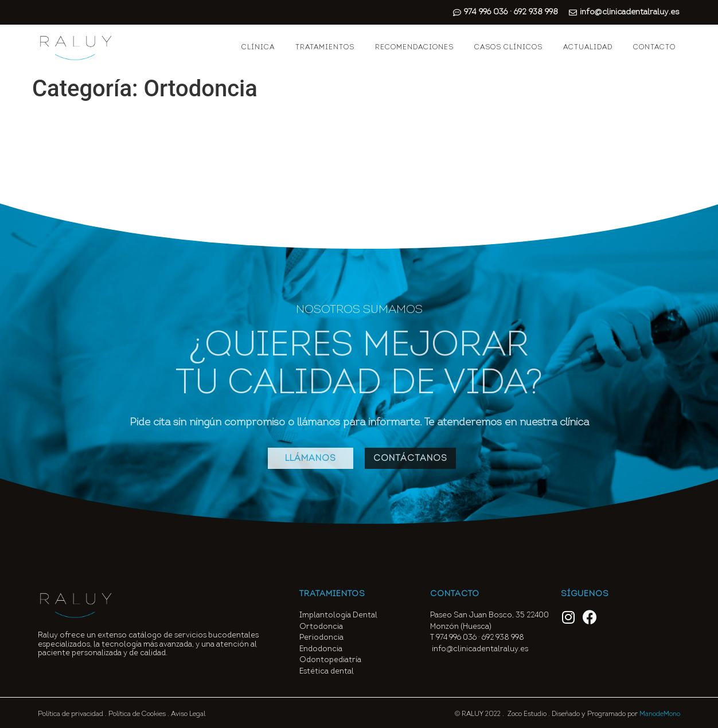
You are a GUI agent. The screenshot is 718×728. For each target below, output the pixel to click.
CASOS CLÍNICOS (508, 48)
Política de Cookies (137, 714)
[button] (311, 458)
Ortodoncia (321, 627)
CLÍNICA (258, 48)
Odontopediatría (330, 660)
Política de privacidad (71, 714)
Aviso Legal (188, 714)
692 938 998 (504, 638)
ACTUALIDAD (588, 48)
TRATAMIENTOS (325, 48)
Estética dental (327, 672)
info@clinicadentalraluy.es (480, 649)
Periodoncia (321, 638)
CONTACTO (654, 48)
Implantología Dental (338, 615)
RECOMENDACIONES (414, 48)
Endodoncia (321, 649)
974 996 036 (456, 638)
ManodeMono (660, 714)
